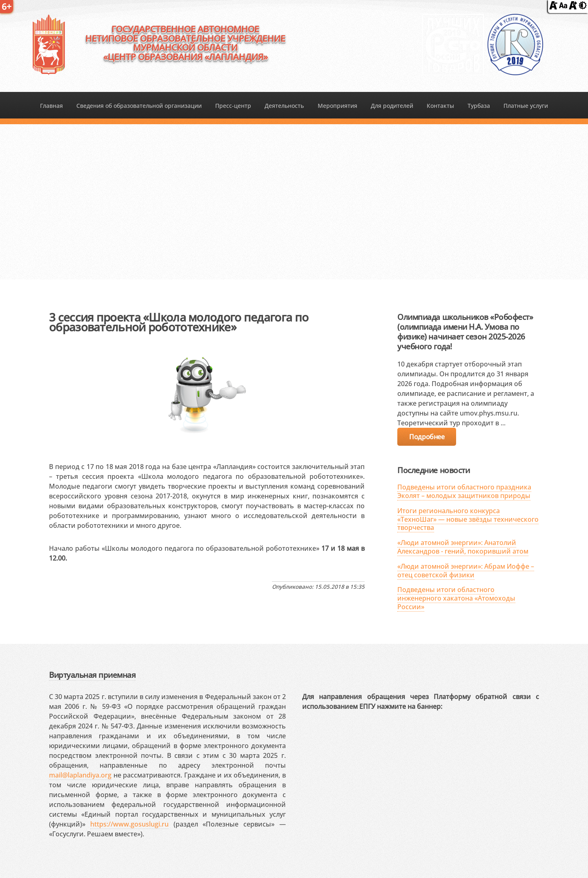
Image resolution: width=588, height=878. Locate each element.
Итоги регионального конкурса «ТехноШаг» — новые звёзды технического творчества (468, 519)
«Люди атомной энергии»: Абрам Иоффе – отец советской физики (466, 571)
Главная (51, 106)
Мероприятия (337, 106)
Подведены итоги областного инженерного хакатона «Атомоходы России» (456, 598)
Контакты (440, 106)
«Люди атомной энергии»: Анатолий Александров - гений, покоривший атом (463, 547)
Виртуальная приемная (92, 675)
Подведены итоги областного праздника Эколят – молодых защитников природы (464, 491)
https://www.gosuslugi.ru (129, 824)
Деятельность (284, 106)
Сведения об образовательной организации (139, 106)
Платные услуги (526, 106)
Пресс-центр (233, 106)
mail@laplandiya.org (80, 775)
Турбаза (479, 106)
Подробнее (427, 437)
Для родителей (392, 106)
